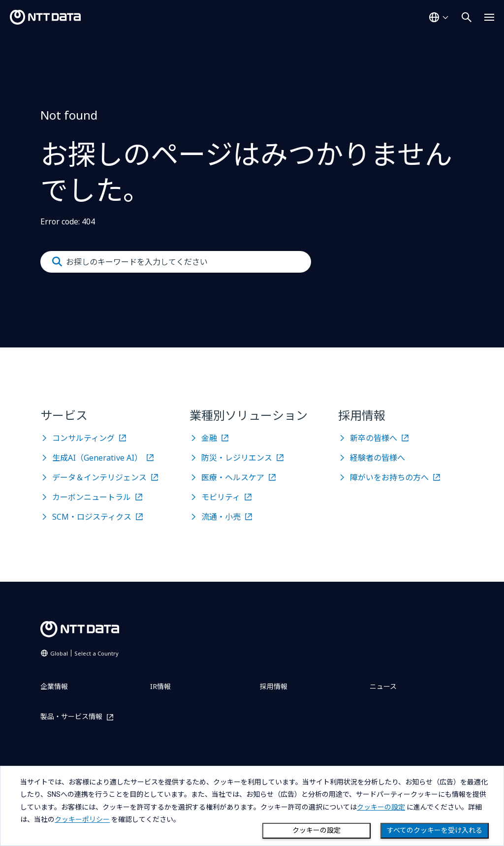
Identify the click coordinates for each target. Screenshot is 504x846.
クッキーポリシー (82, 819)
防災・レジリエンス (237, 458)
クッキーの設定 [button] (381, 807)
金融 (209, 438)
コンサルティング (83, 438)
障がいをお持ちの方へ (389, 477)
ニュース (383, 686)
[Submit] (57, 262)
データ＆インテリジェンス (99, 477)
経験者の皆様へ (378, 458)
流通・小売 (221, 517)
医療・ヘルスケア (233, 477)
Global (84, 653)
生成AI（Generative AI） (97, 458)
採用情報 (274, 686)
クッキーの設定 (316, 830)
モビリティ (221, 497)
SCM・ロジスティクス (92, 517)
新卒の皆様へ (374, 438)
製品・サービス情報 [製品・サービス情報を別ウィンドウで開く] (71, 717)
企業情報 (54, 686)
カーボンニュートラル (92, 497)
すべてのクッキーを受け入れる (435, 830)
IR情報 (160, 686)
